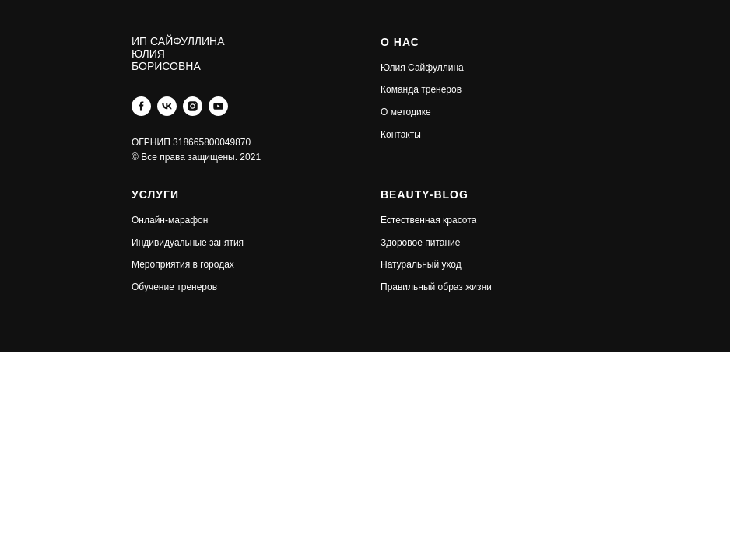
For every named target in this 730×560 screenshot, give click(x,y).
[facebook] (141, 106)
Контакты (401, 135)
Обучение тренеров (174, 287)
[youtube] (218, 106)
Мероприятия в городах (183, 264)
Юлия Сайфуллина (422, 68)
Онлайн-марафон (170, 220)
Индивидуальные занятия (188, 243)
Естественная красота (428, 220)
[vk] (167, 106)
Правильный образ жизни (436, 287)
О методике (406, 112)
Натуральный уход (421, 264)
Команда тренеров (421, 89)
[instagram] (193, 106)
